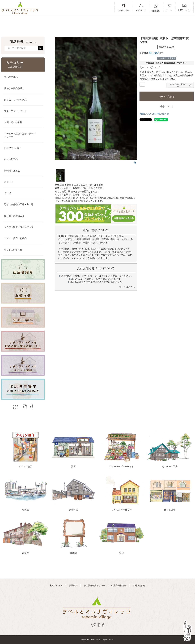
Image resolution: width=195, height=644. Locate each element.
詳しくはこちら (127, 287)
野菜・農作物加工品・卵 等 (19, 205)
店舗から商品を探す (14, 88)
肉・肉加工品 (11, 159)
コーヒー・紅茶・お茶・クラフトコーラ (20, 135)
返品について (167, 107)
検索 (40, 48)
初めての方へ (56, 585)
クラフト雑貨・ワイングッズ (19, 227)
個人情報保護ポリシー (94, 585)
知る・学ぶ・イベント (15, 111)
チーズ (8, 193)
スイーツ (9, 182)
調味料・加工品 (12, 171)
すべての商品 (11, 77)
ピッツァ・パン (12, 148)
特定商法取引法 (119, 585)
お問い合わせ (139, 585)
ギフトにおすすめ (13, 250)
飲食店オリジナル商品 (15, 100)
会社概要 (73, 585)
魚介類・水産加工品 (14, 216)
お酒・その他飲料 (13, 122)
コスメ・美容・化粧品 (15, 238)
